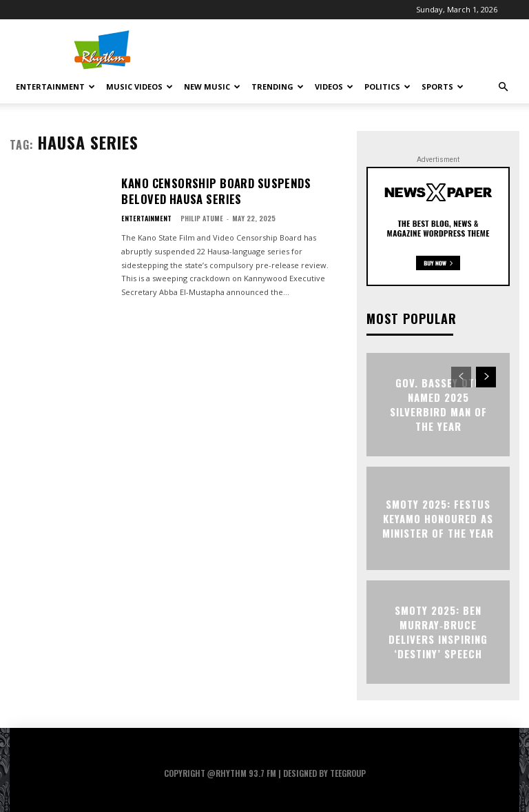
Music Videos (139, 87)
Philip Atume (202, 213)
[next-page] (486, 377)
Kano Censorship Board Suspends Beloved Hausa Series (221, 189)
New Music (212, 87)
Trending (278, 87)
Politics (387, 87)
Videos (334, 87)
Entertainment (55, 87)
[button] (503, 87)
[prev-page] (461, 377)
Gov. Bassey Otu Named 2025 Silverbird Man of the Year (438, 405)
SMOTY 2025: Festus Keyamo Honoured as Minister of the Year (438, 518)
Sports (443, 87)
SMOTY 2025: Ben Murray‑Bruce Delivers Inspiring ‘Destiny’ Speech (438, 632)
